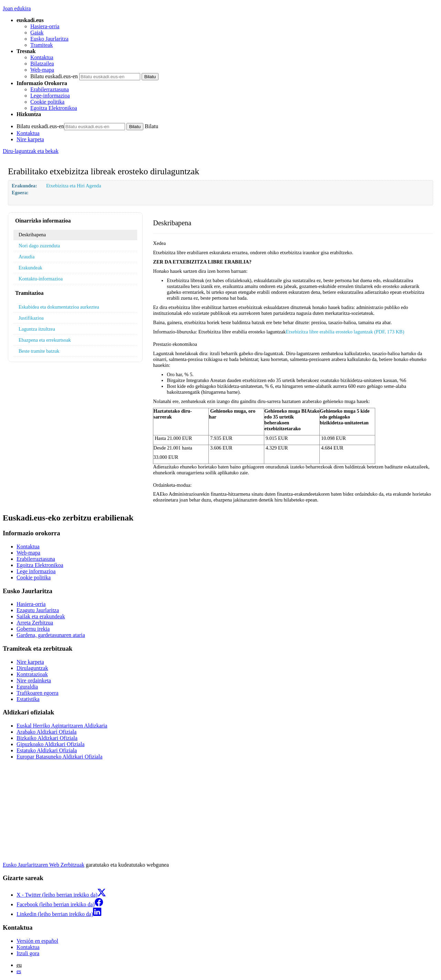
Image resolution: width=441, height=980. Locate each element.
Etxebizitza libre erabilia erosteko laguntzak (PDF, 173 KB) (345, 332)
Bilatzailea (42, 64)
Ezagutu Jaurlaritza (38, 610)
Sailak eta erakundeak (41, 616)
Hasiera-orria (45, 26)
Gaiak (37, 33)
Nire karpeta (30, 139)
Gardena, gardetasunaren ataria (51, 635)
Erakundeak (30, 268)
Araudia (27, 257)
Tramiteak (42, 45)
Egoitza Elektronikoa (54, 108)
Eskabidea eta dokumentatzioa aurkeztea (59, 307)
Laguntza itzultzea (37, 329)
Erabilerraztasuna (50, 89)
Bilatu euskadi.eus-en (54, 76)
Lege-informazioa (50, 96)
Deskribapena (32, 235)
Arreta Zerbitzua (35, 623)
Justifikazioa (31, 318)
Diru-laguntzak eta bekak (31, 151)
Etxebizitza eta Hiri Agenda (74, 186)
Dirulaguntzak (32, 668)
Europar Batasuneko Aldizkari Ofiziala (59, 757)
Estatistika (28, 699)
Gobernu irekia (33, 629)
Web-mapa (42, 70)
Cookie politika (47, 102)
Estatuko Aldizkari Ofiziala (47, 750)
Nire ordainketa (34, 680)
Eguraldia (27, 687)
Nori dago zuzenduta (39, 246)
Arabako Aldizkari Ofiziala (47, 732)
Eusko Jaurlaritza (49, 39)
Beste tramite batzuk (39, 351)
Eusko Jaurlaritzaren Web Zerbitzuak (44, 865)
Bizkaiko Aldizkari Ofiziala (47, 738)
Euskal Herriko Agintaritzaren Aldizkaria (62, 726)
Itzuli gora (28, 953)
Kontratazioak (32, 674)
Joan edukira (17, 8)
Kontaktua (42, 57)
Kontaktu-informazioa (41, 279)
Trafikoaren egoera (38, 693)
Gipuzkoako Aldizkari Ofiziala (50, 744)
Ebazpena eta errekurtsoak (45, 340)
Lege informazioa (36, 571)
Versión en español (37, 941)
